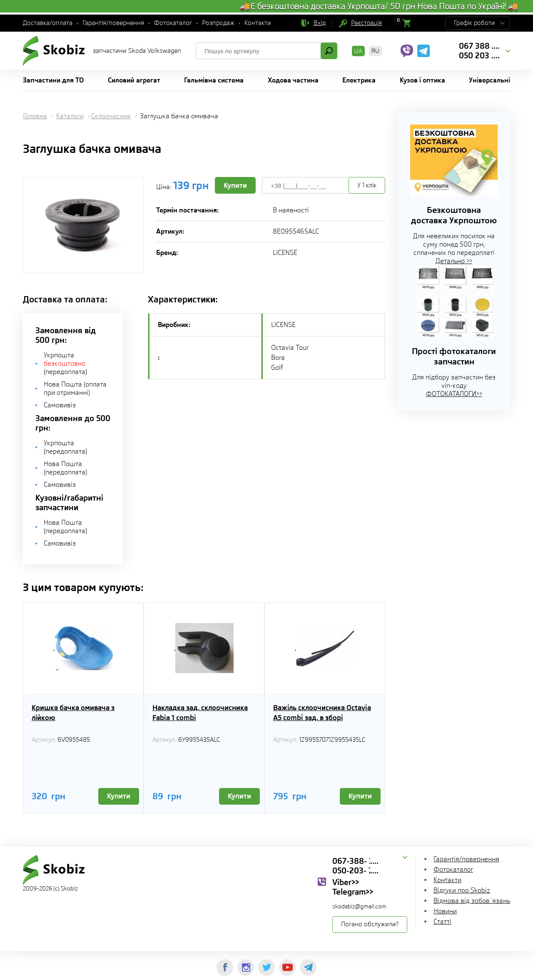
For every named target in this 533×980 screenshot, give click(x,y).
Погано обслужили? (370, 924)
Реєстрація (366, 23)
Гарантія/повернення (113, 23)
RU (375, 51)
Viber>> (346, 882)
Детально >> (454, 261)
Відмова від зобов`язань (472, 901)
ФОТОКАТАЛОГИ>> (454, 394)
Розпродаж (218, 23)
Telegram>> (353, 892)
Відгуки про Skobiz (462, 890)
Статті (442, 921)
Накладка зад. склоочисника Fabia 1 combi (200, 713)
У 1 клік (367, 185)
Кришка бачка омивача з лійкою (73, 713)
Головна (35, 116)
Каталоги (70, 116)
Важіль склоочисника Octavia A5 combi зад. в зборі (322, 713)
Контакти (258, 23)
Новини (445, 911)
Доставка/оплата (48, 23)
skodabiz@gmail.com (359, 906)
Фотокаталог (173, 23)
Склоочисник (111, 116)
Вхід (320, 23)
